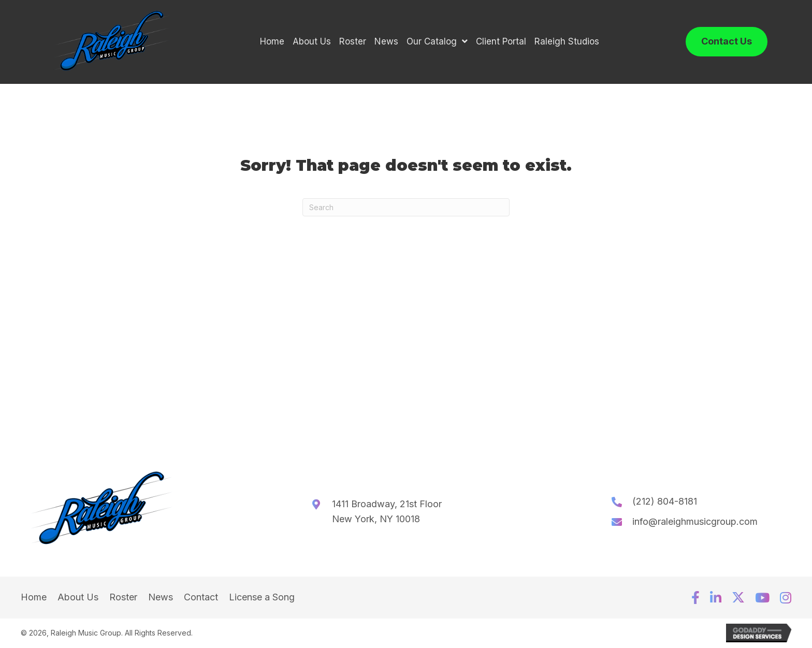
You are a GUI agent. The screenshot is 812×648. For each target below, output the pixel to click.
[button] (695, 598)
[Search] (406, 208)
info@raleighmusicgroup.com (695, 522)
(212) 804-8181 (665, 502)
